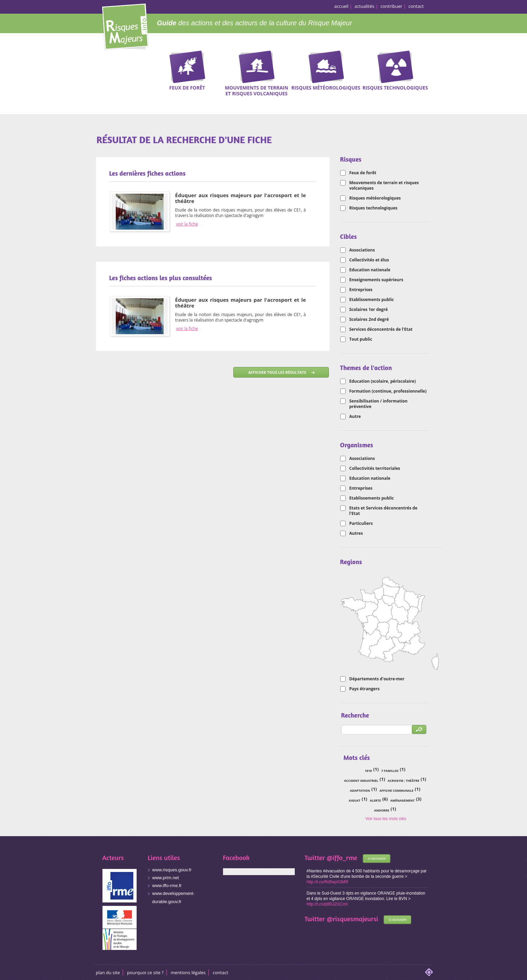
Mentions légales (188, 972)
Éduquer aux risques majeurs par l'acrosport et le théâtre (241, 198)
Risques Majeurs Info (125, 25)
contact (416, 6)
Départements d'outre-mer (377, 679)
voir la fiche (187, 224)
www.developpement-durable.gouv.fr (174, 897)
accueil (342, 6)
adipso (429, 972)
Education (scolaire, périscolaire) (383, 381)
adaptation (360, 791)
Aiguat (355, 800)
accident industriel (361, 781)
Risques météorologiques (375, 198)
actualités (364, 6)
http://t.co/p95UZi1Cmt (327, 904)
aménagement (403, 800)
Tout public (361, 339)
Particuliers (361, 523)
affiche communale (396, 791)
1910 (368, 771)
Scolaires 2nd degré (369, 319)
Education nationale (370, 270)
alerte (376, 800)
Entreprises (361, 290)
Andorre (382, 810)
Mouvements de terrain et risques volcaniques (384, 186)
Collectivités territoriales (375, 468)
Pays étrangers (365, 689)
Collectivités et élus (369, 260)
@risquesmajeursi (352, 919)
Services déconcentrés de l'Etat (381, 329)
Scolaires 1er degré (369, 310)
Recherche (498, 72)
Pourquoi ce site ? (145, 972)
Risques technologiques (373, 208)
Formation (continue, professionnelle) (388, 391)
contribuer (391, 6)
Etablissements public (372, 300)
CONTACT (220, 972)
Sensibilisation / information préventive (379, 404)
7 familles (390, 771)
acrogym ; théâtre (403, 781)
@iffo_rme (342, 857)
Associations (362, 250)
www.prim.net (166, 878)
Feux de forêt (363, 173)
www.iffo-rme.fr (167, 886)
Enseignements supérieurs (376, 280)
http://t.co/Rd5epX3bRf (327, 882)
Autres (356, 533)
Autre (355, 417)
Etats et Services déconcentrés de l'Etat (384, 511)
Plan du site (108, 972)
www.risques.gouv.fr (172, 870)
